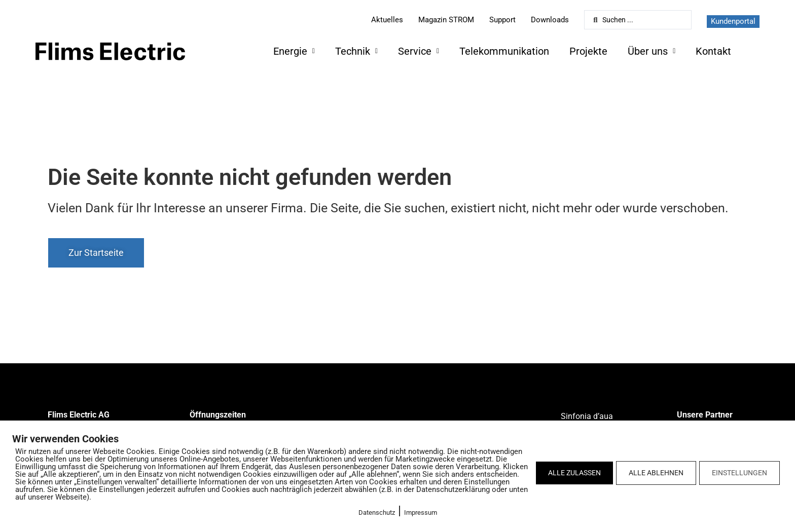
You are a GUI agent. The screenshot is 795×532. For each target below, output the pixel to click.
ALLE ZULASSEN (574, 473)
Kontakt (713, 51)
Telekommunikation (504, 51)
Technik (356, 51)
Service (419, 51)
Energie (294, 51)
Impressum (421, 512)
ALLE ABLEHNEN (656, 473)
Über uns (652, 51)
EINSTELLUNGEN (739, 473)
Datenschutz (377, 512)
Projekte (588, 51)
